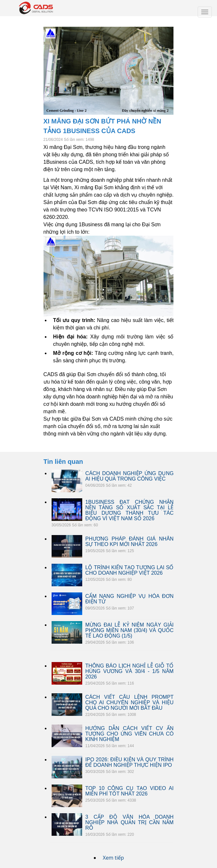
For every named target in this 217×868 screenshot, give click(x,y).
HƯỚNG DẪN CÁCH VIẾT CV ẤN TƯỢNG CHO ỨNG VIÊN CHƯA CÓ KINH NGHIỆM (130, 734)
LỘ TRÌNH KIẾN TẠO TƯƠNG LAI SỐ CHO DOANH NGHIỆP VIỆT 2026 (130, 570)
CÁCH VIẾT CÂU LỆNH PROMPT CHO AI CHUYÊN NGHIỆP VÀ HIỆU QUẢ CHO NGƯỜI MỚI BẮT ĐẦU (130, 702)
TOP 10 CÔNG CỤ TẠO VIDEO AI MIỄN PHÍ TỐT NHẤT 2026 (130, 791)
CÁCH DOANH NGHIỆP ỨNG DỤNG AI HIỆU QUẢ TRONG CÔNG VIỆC (130, 476)
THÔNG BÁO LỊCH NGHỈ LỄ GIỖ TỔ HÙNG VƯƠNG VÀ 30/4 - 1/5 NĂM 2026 (130, 671)
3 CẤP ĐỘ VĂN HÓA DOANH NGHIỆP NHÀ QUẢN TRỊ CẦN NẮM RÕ (130, 822)
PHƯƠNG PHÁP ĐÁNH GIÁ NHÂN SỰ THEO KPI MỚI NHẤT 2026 (130, 541)
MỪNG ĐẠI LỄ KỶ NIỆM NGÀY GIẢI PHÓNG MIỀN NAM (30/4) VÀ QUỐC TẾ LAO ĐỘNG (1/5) (130, 630)
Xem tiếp (113, 858)
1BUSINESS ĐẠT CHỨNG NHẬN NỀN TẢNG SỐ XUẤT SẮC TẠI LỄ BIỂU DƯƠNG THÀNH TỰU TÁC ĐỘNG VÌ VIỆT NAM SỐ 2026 (130, 510)
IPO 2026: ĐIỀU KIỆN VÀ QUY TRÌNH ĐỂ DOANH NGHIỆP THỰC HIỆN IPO (130, 762)
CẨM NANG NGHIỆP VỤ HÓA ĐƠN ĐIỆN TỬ (130, 599)
